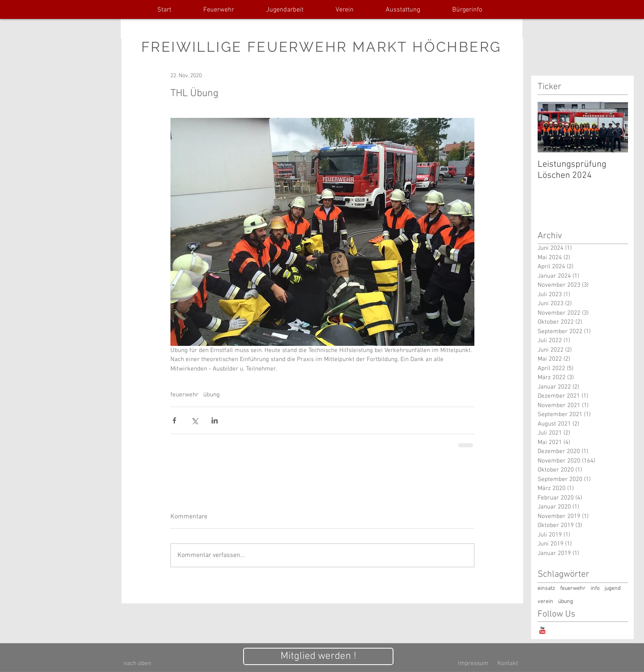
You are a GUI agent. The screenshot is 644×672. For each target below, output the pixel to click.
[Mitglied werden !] (318, 656)
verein (545, 602)
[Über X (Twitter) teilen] (194, 420)
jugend (613, 588)
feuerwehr (184, 395)
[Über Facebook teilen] (174, 420)
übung (212, 395)
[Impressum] (473, 664)
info (595, 588)
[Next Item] (615, 127)
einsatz (546, 588)
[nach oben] (137, 664)
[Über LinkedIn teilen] (215, 420)
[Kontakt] (508, 664)
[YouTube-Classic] (542, 630)
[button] (219, 10)
